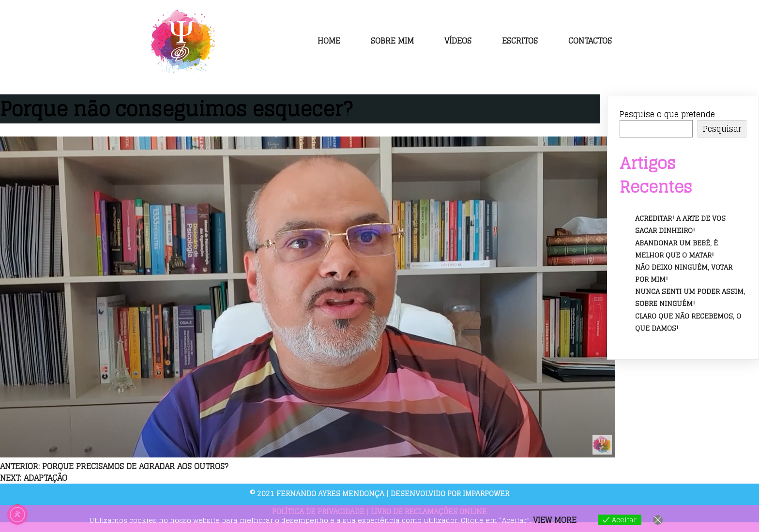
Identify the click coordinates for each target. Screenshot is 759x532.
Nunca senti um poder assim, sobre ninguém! (690, 297)
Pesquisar (722, 129)
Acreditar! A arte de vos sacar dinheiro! (680, 224)
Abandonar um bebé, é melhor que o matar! (676, 249)
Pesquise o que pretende (667, 114)
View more (555, 520)
